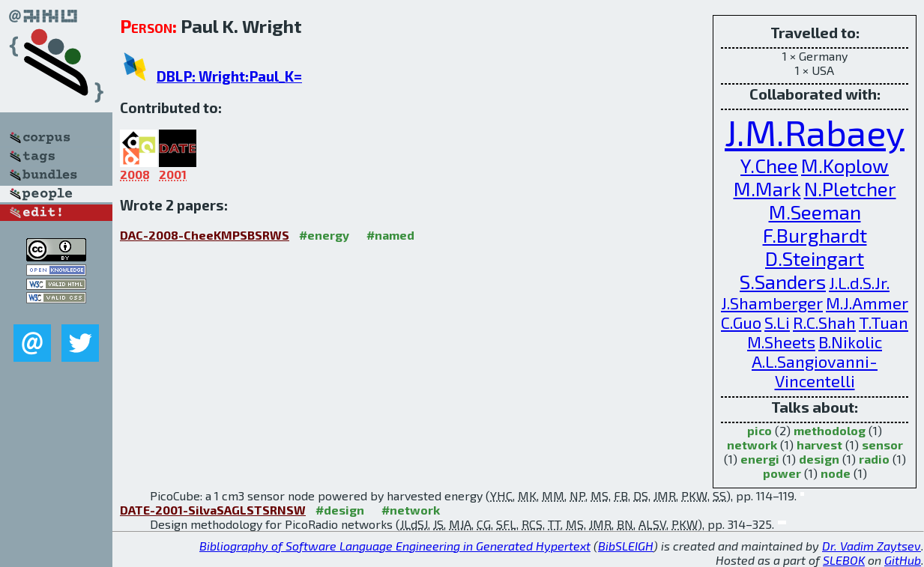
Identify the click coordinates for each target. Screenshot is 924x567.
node (836, 473)
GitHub (903, 560)
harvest (819, 445)
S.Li (777, 322)
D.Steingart (815, 258)
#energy (324, 235)
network (752, 445)
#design (340, 510)
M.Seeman (815, 212)
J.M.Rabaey (815, 132)
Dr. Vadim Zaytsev (872, 546)
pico (760, 430)
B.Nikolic (850, 342)
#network (411, 510)
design (819, 459)
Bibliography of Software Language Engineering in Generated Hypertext (395, 546)
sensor (882, 445)
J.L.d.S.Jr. (859, 282)
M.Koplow (845, 165)
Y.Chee (769, 165)
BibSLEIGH (626, 546)
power (782, 473)
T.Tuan (884, 322)
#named (390, 235)
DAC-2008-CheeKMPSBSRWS (205, 235)
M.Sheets (781, 342)
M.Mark (767, 188)
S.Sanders (783, 281)
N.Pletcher (850, 188)
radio (874, 459)
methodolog (830, 430)
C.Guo (741, 322)
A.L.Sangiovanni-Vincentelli (815, 371)
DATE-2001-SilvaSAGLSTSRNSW (213, 510)
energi (760, 459)
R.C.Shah (824, 322)
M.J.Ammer (867, 303)
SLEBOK (844, 560)
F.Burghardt (815, 235)
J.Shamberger (772, 303)
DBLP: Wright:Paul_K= (229, 76)
